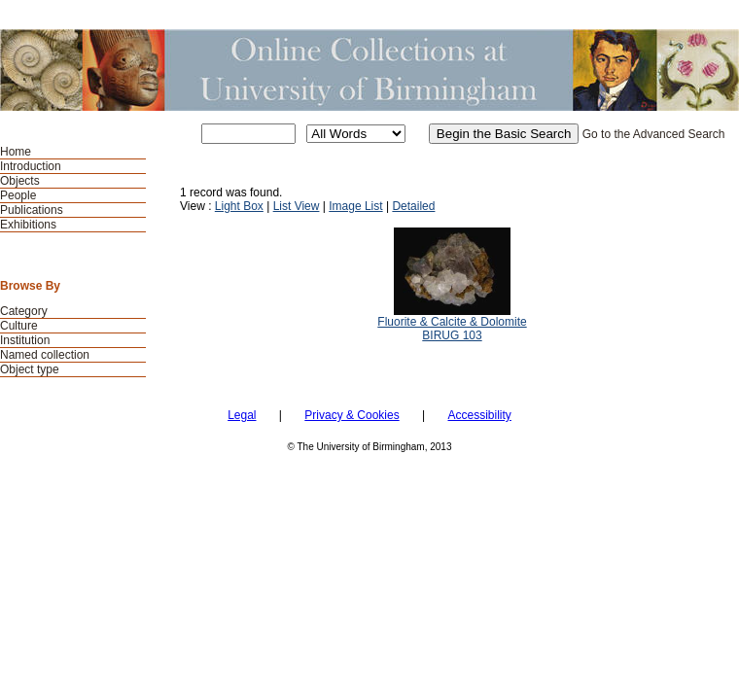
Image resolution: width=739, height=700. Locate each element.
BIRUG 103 (452, 335)
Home (16, 152)
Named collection (45, 355)
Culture (19, 326)
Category (24, 311)
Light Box (239, 206)
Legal (242, 415)
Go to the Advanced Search (654, 134)
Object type (30, 369)
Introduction (31, 166)
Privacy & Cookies (352, 415)
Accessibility (479, 415)
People (18, 195)
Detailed (413, 206)
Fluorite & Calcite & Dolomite (452, 322)
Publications (32, 210)
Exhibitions (28, 225)
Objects (20, 181)
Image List (355, 206)
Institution (25, 340)
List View (297, 206)
